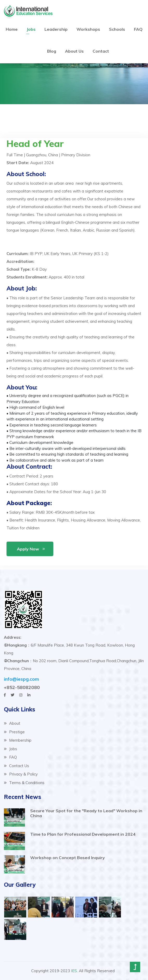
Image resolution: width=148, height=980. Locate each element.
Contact (101, 51)
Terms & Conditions (24, 783)
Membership (18, 740)
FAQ (138, 29)
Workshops (88, 29)
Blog (52, 51)
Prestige (14, 732)
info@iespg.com (21, 679)
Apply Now (28, 549)
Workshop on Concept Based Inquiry (67, 858)
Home (12, 29)
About (12, 723)
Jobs (31, 29)
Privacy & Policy (21, 774)
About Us (74, 51)
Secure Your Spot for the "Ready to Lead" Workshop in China (86, 813)
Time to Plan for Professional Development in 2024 (83, 834)
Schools (117, 29)
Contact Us (17, 766)
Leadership (56, 29)
